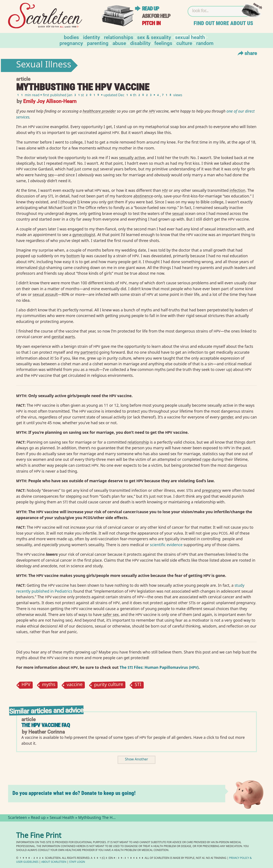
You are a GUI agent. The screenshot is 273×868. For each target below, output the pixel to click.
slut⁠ (42, 268)
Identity (91, 37)
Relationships (119, 37)
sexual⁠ (178, 213)
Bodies (71, 37)
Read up (150, 9)
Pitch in (151, 23)
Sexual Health (190, 37)
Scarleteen (18, 818)
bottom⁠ (73, 256)
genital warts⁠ (63, 337)
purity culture (108, 685)
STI (138, 685)
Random (205, 43)
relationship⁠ (138, 442)
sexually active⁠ (132, 158)
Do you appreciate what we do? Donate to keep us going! (74, 793)
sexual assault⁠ (45, 294)
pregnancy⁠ (212, 490)
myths (49, 685)
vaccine (75, 685)
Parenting (98, 43)
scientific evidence (166, 545)
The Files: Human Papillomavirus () (159, 667)
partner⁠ (87, 352)
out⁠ (96, 169)
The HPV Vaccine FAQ (46, 725)
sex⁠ (51, 175)
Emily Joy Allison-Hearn (50, 101)
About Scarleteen (54, 862)
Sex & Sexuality (154, 37)
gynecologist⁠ (84, 235)
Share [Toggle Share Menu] (247, 53)
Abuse (119, 43)
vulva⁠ (59, 518)
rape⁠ (206, 459)
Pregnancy (71, 43)
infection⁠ (237, 190)
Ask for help (156, 16)
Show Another (136, 760)
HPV (26, 685)
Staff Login (77, 862)
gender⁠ (227, 417)
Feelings (163, 43)
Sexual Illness (44, 65)
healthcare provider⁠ (99, 111)
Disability (140, 43)
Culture (184, 43)
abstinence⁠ (143, 196)
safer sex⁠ (111, 614)
